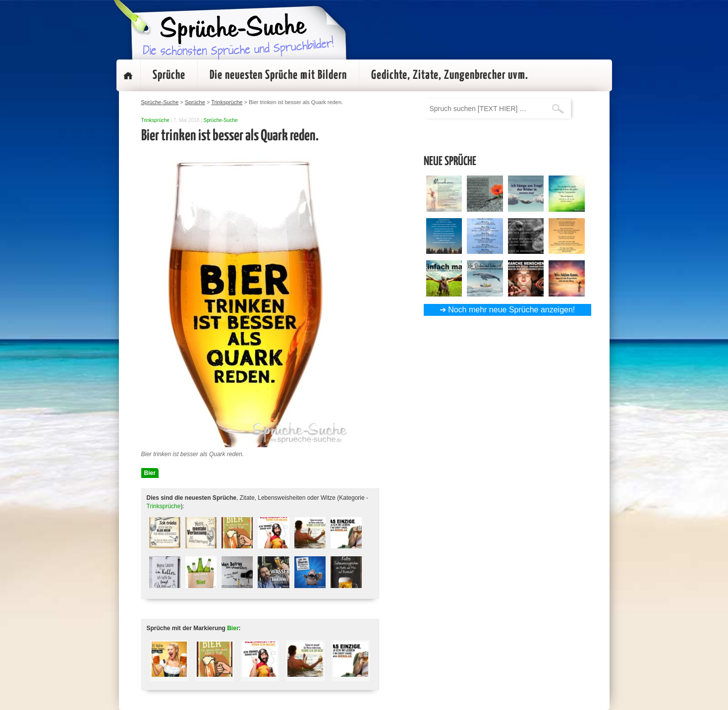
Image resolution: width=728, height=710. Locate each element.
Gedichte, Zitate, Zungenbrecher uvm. (450, 75)
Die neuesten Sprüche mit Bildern (278, 75)
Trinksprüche (155, 120)
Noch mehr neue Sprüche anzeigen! (511, 310)
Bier (150, 473)
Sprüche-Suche (221, 120)
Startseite (128, 75)
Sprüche (169, 75)
